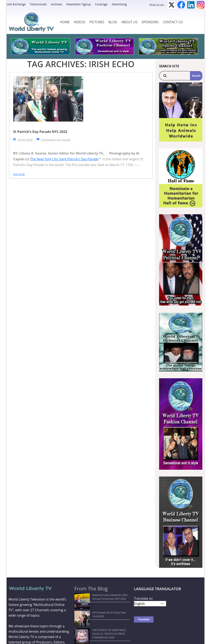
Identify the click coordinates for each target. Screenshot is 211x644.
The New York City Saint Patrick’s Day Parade (64, 159)
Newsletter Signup (79, 4)
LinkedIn (191, 5)
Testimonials (38, 4)
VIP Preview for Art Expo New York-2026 (100, 605)
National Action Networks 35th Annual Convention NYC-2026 (99, 597)
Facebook (181, 5)
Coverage (101, 4)
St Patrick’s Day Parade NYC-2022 (40, 132)
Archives (57, 4)
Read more (19, 174)
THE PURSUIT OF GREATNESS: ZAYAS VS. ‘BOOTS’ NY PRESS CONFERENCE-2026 (100, 613)
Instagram (201, 5)
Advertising (119, 4)
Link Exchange (16, 4)
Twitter (172, 5)
